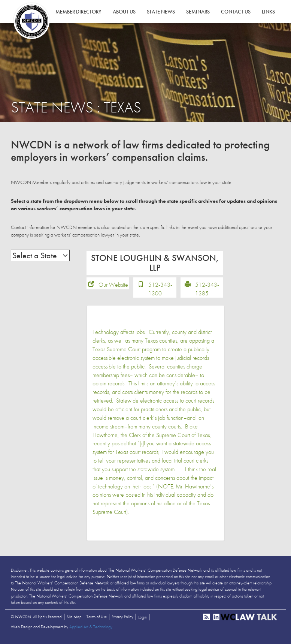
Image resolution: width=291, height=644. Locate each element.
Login (143, 620)
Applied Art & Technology (91, 629)
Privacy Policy (122, 619)
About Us (124, 12)
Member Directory (78, 12)
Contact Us (236, 12)
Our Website (113, 287)
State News (161, 12)
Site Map (74, 619)
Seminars (198, 12)
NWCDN (31, 21)
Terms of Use (97, 619)
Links (268, 12)
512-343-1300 (160, 292)
